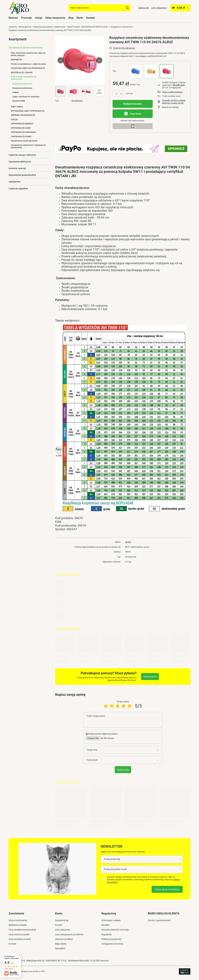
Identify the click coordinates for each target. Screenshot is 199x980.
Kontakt (90, 18)
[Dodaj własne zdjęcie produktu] (107, 738)
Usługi (39, 18)
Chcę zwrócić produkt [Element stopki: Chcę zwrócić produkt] (19, 934)
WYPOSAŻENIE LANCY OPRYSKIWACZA (28, 111)
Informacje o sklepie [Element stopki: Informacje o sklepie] (111, 920)
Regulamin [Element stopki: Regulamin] (106, 934)
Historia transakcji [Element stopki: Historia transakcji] (64, 939)
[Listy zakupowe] (160, 8)
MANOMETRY (17, 60)
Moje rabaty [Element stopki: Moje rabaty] (61, 944)
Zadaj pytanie (150, 676)
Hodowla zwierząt (17, 168)
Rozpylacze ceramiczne (121, 27)
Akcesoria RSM (19, 101)
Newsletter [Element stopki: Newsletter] (60, 948)
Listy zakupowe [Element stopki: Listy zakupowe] (63, 930)
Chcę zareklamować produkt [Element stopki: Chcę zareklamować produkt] (22, 930)
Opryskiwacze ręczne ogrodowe (24, 141)
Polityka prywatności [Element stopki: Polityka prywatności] (111, 939)
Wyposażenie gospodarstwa (22, 175)
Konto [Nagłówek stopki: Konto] (59, 913)
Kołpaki (16, 92)
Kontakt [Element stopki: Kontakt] (12, 944)
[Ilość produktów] (118, 94)
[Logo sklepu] (19, 8)
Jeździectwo (15, 182)
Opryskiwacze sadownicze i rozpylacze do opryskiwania (28, 146)
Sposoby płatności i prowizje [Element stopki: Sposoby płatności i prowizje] (115, 930)
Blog (71, 18)
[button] (61, 60)
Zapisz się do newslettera (167, 889)
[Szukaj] (127, 8)
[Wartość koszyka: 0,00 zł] (180, 8)
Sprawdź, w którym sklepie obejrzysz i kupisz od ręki (174, 102)
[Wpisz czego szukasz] (99, 8)
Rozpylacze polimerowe (22, 88)
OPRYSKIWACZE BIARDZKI (22, 124)
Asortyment (17, 39)
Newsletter (112, 846)
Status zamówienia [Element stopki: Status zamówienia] (18, 920)
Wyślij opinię (123, 770)
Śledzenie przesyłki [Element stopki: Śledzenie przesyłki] (18, 925)
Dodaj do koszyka (133, 104)
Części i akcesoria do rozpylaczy (26, 97)
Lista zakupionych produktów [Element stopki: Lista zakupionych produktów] (69, 934)
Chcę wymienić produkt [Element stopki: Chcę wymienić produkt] (20, 939)
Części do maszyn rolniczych (22, 155)
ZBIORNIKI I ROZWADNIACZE (23, 115)
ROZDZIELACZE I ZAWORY (22, 73)
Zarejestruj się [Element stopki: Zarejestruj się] (62, 920)
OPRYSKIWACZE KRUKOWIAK (23, 132)
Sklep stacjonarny (55, 18)
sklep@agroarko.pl (35, 961)
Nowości (13, 18)
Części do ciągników (18, 189)
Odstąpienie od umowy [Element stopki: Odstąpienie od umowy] (112, 944)
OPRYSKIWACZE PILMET (21, 137)
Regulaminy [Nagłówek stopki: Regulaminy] (109, 913)
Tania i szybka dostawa (172, 92)
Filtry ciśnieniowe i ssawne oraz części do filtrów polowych (28, 54)
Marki (80, 18)
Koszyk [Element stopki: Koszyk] (59, 925)
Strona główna (25, 27)
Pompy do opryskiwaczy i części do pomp (28, 64)
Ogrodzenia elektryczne (20, 162)
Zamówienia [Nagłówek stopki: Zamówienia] (16, 913)
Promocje (27, 18)
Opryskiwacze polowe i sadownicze (49, 27)
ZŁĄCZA (14, 120)
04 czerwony (77, 101)
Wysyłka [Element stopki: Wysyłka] (105, 925)
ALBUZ (128, 542)
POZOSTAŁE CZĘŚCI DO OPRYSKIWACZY (28, 68)
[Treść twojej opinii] (123, 720)
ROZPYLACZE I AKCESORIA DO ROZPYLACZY (88, 27)
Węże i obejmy (17, 107)
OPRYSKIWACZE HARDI (21, 128)
